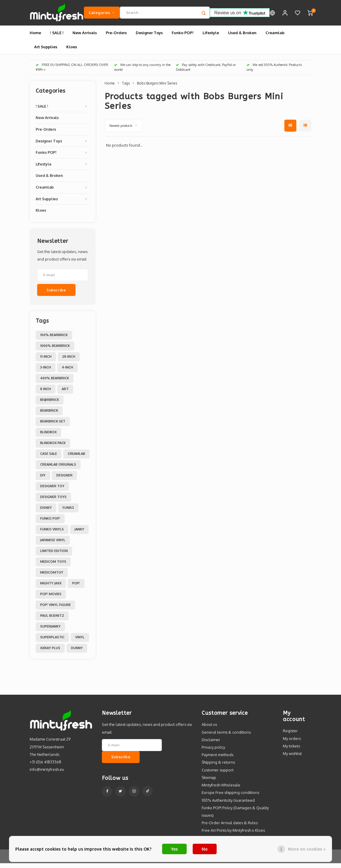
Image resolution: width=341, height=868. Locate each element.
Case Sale (49, 458)
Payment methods (218, 759)
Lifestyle (211, 37)
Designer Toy (52, 491)
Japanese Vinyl (53, 545)
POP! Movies (51, 599)
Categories (102, 15)
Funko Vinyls (52, 534)
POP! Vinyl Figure (55, 610)
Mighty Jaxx (51, 588)
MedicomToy (52, 577)
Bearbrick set (53, 426)
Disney (46, 512)
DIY (43, 480)
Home (35, 37)
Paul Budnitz (52, 620)
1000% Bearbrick (55, 350)
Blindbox (48, 437)
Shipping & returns (218, 767)
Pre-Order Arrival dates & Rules (230, 828)
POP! (76, 588)
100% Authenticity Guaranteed (228, 805)
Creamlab (275, 37)
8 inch (46, 394)
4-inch (67, 372)
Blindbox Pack (53, 448)
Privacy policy (213, 752)
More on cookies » (307, 849)
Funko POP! (183, 37)
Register (290, 735)
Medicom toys (53, 566)
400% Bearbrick (55, 383)
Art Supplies (46, 51)
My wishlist (292, 758)
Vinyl (80, 642)
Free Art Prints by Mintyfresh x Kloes (233, 835)
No (205, 849)
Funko (68, 512)
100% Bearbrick (54, 340)
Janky (79, 534)
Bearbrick (49, 415)
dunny (77, 653)
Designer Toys (149, 37)
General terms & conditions (226, 737)
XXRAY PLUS (50, 653)
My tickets (291, 750)
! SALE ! (57, 37)
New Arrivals (85, 37)
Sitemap (209, 782)
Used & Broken (242, 37)
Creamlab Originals (58, 469)
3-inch (46, 372)
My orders (292, 743)
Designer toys (53, 502)
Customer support (218, 774)
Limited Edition (54, 556)
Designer (64, 480)
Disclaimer (211, 744)
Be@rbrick (50, 404)
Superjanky (50, 631)
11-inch (46, 361)
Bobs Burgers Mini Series (157, 88)
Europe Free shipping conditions (230, 797)
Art (65, 394)
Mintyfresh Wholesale (221, 789)
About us (209, 729)
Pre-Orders (116, 37)
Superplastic (52, 642)
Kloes (72, 51)
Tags (126, 88)
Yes (174, 849)
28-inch (69, 361)
